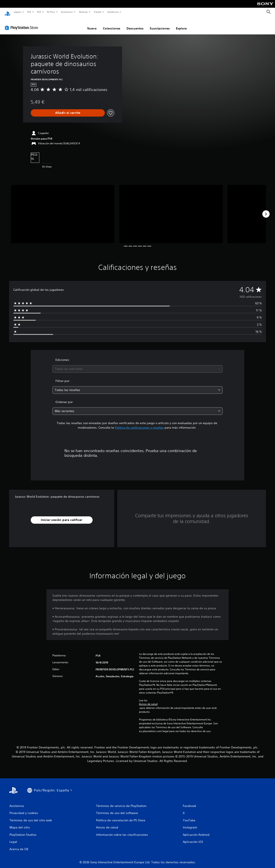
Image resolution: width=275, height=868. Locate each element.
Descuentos (135, 24)
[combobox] (138, 365)
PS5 (29, 12)
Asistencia (113, 12)
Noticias (83, 12)
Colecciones (112, 24)
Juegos (17, 12)
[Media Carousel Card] (63, 210)
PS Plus (51, 12)
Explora (181, 24)
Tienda (98, 12)
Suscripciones (160, 24)
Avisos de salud (148, 700)
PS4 (39, 12)
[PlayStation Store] (22, 23)
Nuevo (92, 24)
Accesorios (67, 12)
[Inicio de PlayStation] (8, 12)
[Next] (266, 210)
